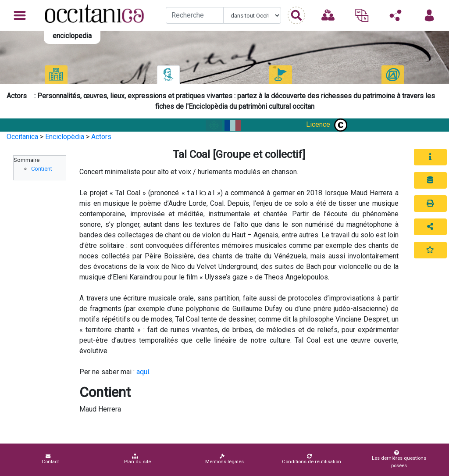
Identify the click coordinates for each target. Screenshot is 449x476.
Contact (50, 459)
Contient (42, 169)
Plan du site (137, 459)
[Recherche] (195, 15)
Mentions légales (224, 459)
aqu (142, 372)
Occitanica (22, 137)
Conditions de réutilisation (312, 459)
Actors (101, 137)
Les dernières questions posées (398, 459)
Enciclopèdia (65, 137)
